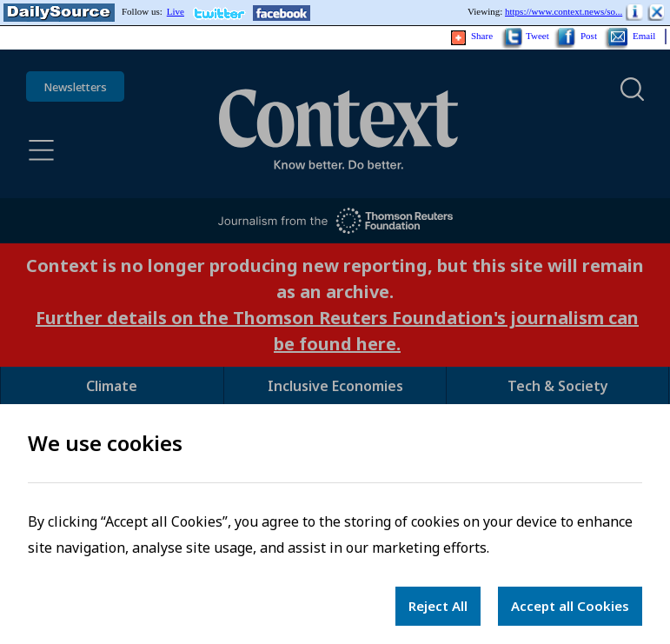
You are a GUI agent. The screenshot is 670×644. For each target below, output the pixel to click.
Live (176, 11)
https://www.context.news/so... (564, 11)
